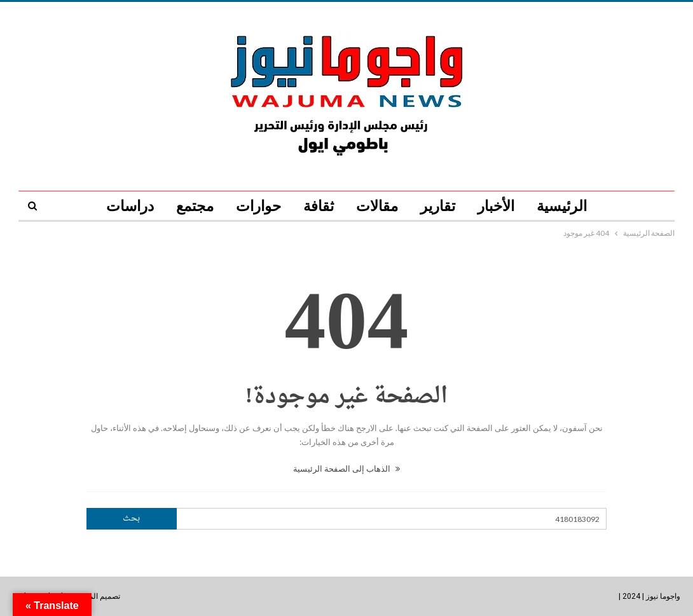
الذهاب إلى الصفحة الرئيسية (346, 469)
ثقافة (319, 206)
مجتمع (195, 206)
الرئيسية (562, 206)
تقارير (438, 206)
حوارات (258, 206)
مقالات (377, 206)
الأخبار (496, 206)
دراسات (130, 206)
